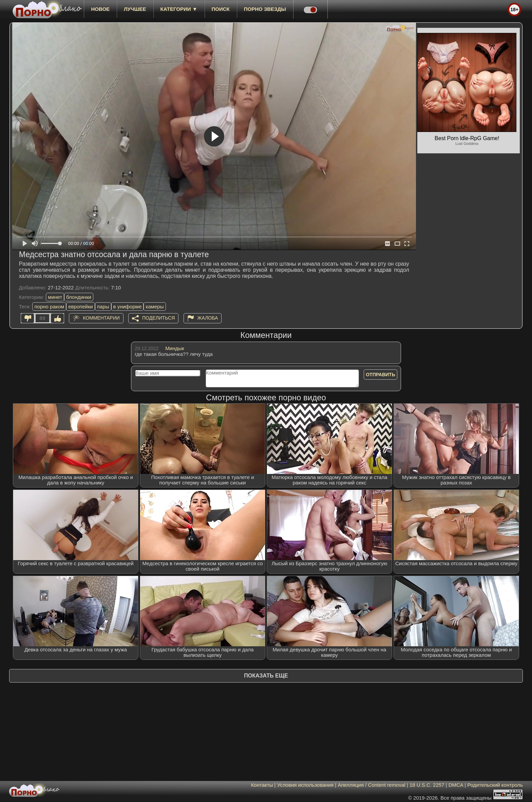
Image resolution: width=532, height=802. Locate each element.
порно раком (49, 307)
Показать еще (266, 676)
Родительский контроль (495, 785)
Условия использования (306, 785)
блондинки (79, 297)
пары (103, 307)
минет (55, 297)
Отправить (381, 375)
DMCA (456, 785)
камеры (155, 307)
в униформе (128, 307)
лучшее (135, 9)
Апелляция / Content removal (371, 785)
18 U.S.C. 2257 (427, 785)
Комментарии (101, 318)
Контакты (262, 785)
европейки (81, 307)
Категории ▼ (179, 9)
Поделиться (158, 318)
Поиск (221, 9)
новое (100, 9)
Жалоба (208, 318)
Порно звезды (265, 9)
